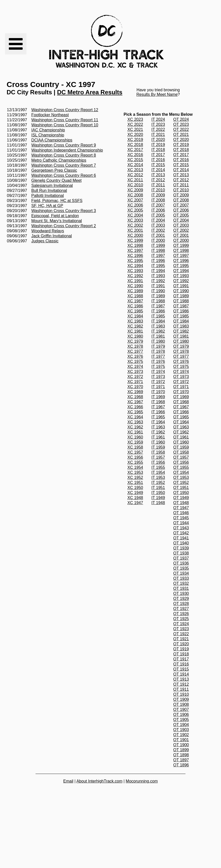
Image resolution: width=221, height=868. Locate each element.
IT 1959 (158, 447)
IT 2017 (158, 155)
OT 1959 (181, 447)
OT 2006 (181, 210)
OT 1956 (181, 462)
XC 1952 (135, 478)
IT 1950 (158, 493)
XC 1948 (135, 498)
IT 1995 (158, 266)
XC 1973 (135, 372)
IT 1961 (158, 437)
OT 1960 (181, 442)
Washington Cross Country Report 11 (65, 120)
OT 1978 (181, 351)
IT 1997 (158, 256)
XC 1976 (135, 356)
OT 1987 (181, 306)
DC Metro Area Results (90, 92)
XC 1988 (135, 296)
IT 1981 (158, 336)
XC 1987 (135, 301)
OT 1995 (181, 266)
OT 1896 (181, 765)
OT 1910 (181, 694)
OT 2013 (181, 175)
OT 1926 (181, 614)
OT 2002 (181, 230)
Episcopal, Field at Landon (55, 216)
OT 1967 (181, 407)
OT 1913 (181, 679)
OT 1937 (181, 558)
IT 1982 (158, 331)
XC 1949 (135, 493)
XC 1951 (135, 483)
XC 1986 (135, 306)
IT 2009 (158, 195)
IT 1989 (158, 296)
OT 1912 (181, 684)
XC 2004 (135, 215)
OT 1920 (181, 644)
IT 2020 (158, 140)
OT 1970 (181, 392)
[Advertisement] (202, 42)
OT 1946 (181, 513)
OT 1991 (181, 286)
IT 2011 (158, 185)
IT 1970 (158, 392)
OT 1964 (181, 422)
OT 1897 (181, 760)
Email (68, 781)
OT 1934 (181, 573)
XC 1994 (135, 266)
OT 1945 (181, 518)
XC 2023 (135, 119)
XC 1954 (135, 467)
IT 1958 (158, 452)
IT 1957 (158, 457)
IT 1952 (158, 483)
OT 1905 (181, 720)
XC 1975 (135, 361)
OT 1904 (181, 725)
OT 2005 (181, 215)
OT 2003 (181, 225)
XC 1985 (135, 311)
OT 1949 (181, 498)
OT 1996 (181, 261)
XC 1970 (135, 387)
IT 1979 (158, 346)
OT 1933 (181, 578)
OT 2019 (181, 145)
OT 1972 (181, 382)
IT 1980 (158, 341)
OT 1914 (181, 674)
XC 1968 (135, 397)
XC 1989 (135, 291)
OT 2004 (181, 220)
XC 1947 (135, 503)
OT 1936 (181, 563)
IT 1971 (158, 387)
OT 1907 (181, 710)
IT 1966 (158, 412)
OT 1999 (181, 245)
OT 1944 (181, 523)
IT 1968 (158, 402)
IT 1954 (158, 472)
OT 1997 (181, 256)
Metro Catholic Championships (59, 160)
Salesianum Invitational (52, 185)
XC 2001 (135, 230)
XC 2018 (135, 145)
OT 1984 (181, 321)
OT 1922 (181, 634)
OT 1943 (181, 528)
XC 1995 (135, 261)
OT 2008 (181, 200)
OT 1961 (181, 437)
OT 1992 (181, 281)
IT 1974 (158, 372)
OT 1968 (181, 402)
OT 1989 (181, 296)
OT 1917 (181, 659)
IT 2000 (158, 240)
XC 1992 (135, 276)
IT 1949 (158, 498)
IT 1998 (158, 251)
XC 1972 (135, 377)
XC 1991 (135, 281)
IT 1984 (158, 321)
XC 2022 (135, 124)
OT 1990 (181, 291)
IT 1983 (158, 326)
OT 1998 (181, 251)
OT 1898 (181, 755)
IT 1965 (158, 417)
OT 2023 (181, 124)
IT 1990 (158, 291)
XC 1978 (135, 346)
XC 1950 (135, 488)
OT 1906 (181, 715)
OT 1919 (181, 649)
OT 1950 (181, 493)
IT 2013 (158, 175)
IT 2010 (158, 190)
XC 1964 (135, 417)
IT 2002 (158, 230)
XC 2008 (135, 195)
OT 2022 (181, 129)
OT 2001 (181, 235)
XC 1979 (135, 341)
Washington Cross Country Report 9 (64, 145)
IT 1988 (158, 301)
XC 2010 (135, 185)
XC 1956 (135, 457)
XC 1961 (135, 432)
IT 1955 (158, 467)
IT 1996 (158, 261)
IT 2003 (158, 225)
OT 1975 (181, 367)
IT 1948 (158, 503)
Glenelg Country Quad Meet (56, 180)
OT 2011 (181, 185)
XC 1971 (135, 382)
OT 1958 (181, 452)
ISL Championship (48, 135)
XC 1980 (135, 336)
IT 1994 (158, 271)
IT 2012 (158, 180)
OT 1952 (181, 483)
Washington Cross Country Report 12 (65, 110)
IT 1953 (158, 478)
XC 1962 (135, 427)
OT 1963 (181, 427)
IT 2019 (158, 145)
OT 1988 (181, 301)
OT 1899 (181, 750)
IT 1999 (158, 245)
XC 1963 (135, 422)
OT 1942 (181, 533)
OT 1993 (181, 276)
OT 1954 (181, 472)
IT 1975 (158, 367)
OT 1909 (181, 699)
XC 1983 (135, 321)
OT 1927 (181, 609)
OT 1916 (181, 664)
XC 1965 (135, 412)
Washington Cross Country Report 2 (64, 226)
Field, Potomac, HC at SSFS (57, 201)
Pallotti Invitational (48, 196)
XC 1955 (135, 462)
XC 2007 (135, 200)
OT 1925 (181, 619)
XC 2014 (135, 165)
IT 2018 (158, 150)
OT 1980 (181, 341)
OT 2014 (181, 170)
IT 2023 (158, 124)
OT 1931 (181, 588)
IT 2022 (158, 129)
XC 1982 (135, 326)
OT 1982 (181, 331)
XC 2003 (135, 220)
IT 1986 (158, 311)
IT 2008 (158, 200)
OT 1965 (181, 417)
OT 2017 (181, 155)
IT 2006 (158, 210)
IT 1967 (158, 407)
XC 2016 (135, 155)
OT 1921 (181, 639)
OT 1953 (181, 478)
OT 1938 (181, 553)
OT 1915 (181, 669)
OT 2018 (181, 150)
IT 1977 (158, 356)
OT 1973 (181, 377)
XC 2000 (135, 235)
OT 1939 (181, 548)
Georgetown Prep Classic (54, 170)
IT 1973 (158, 377)
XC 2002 (135, 225)
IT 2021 (158, 135)
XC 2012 (135, 175)
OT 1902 (181, 735)
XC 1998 (135, 245)
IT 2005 (158, 215)
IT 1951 (158, 488)
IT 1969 (158, 397)
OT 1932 (181, 583)
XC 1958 (135, 447)
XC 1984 (135, 316)
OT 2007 (181, 205)
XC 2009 (135, 190)
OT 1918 (181, 654)
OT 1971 (181, 387)
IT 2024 (158, 119)
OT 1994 (181, 271)
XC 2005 (135, 210)
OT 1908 (181, 704)
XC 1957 (135, 452)
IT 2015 (158, 165)
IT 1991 (158, 286)
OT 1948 (181, 503)
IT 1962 (158, 432)
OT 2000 (181, 240)
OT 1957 (181, 457)
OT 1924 (181, 624)
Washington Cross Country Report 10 (65, 125)
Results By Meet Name (157, 94)
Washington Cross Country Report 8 (64, 155)
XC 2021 (135, 129)
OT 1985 (181, 316)
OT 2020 (181, 140)
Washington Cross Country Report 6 (64, 175)
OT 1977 (181, 356)
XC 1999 (135, 240)
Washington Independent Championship (67, 150)
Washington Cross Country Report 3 (64, 211)
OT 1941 (181, 538)
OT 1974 (181, 372)
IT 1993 (158, 276)
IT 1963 (158, 427)
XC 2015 (135, 160)
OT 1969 (181, 397)
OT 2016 (181, 160)
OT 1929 (181, 599)
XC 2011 (135, 180)
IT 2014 (158, 170)
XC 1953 (135, 472)
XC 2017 (135, 150)
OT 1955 (181, 467)
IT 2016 (158, 160)
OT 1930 (181, 594)
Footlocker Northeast (50, 115)
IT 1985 (158, 316)
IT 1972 (158, 382)
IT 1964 (158, 422)
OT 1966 (181, 412)
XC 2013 (135, 170)
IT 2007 (158, 205)
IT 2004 (158, 220)
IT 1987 (158, 306)
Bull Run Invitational (49, 191)
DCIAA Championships (52, 140)
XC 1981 (135, 331)
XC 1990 (135, 286)
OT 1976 (181, 361)
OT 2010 (181, 190)
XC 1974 (135, 367)
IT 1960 (158, 442)
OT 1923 (181, 629)
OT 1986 (181, 311)
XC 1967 (135, 402)
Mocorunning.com (142, 781)
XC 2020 (135, 135)
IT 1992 (158, 281)
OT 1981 (181, 336)
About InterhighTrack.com (99, 781)
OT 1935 (181, 568)
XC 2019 (135, 140)
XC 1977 (135, 351)
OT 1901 (181, 740)
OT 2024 (181, 119)
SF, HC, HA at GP (47, 206)
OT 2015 (181, 165)
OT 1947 (181, 508)
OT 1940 (181, 543)
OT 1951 (181, 488)
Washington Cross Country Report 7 (64, 165)
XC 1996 (135, 256)
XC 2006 (135, 205)
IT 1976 (158, 361)
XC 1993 (135, 271)
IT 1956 (158, 462)
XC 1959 (135, 442)
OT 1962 (181, 432)
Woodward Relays (48, 231)
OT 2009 (181, 195)
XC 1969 (135, 392)
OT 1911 (181, 689)
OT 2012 (181, 180)
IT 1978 (158, 351)
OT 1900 (181, 745)
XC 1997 (135, 251)
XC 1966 (135, 407)
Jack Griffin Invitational (52, 236)
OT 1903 (181, 730)
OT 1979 (181, 346)
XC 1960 (135, 437)
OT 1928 (181, 604)
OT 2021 (181, 135)
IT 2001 (158, 235)
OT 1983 (181, 326)
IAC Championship (48, 130)
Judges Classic (45, 241)
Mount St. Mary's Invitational (56, 221)
